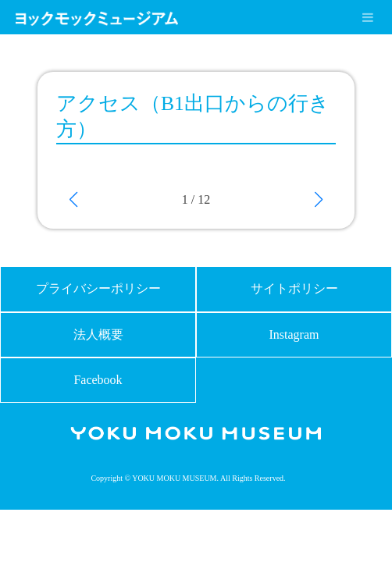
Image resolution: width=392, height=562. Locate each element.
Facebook (98, 380)
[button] (73, 200)
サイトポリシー (294, 288)
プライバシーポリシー (98, 288)
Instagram (294, 334)
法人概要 (98, 334)
